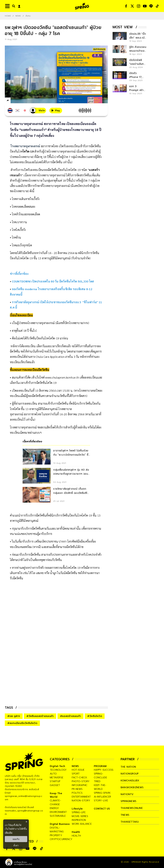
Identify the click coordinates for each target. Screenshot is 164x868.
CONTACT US (102, 809)
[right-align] (13, 6)
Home (8, 16)
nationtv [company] (127, 794)
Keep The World (56, 795)
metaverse (57, 778)
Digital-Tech (57, 766)
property (56, 835)
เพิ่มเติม (9, 833)
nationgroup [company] (130, 774)
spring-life (79, 812)
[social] (126, 6)
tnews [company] (125, 815)
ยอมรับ (16, 839)
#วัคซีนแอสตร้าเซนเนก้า (40, 716)
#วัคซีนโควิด (95, 716)
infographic (80, 785)
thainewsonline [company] (132, 808)
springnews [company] (128, 801)
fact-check (79, 778)
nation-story (81, 801)
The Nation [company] (128, 767)
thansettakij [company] (130, 822)
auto (53, 774)
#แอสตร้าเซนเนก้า (70, 716)
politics (77, 793)
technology (58, 770)
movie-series (80, 816)
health (76, 836)
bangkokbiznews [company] (132, 787)
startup (55, 781)
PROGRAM (100, 766)
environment (58, 812)
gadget (55, 785)
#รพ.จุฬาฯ (14, 716)
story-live (101, 801)
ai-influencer (102, 797)
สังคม (28, 16)
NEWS (18, 16)
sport (76, 774)
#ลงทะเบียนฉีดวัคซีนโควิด (22, 723)
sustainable (58, 816)
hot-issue (78, 770)
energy (54, 808)
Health (76, 832)
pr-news (77, 789)
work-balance (82, 824)
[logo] (82, 6)
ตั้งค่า (16, 845)
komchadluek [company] (130, 781)
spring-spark (102, 793)
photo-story (81, 781)
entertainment (81, 797)
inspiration (79, 820)
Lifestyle (77, 809)
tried (97, 781)
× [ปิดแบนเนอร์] (26, 822)
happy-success (104, 770)
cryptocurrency (61, 839)
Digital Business (60, 824)
